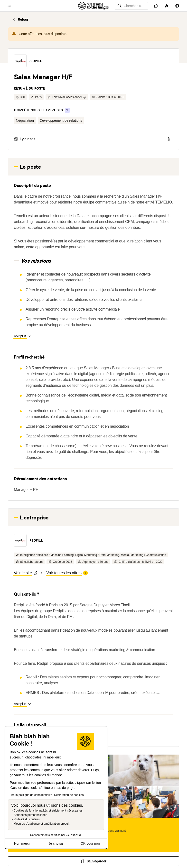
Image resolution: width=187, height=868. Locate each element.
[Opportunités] (167, 6)
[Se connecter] (177, 6)
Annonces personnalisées (30, 815)
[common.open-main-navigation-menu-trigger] (9, 6)
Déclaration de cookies (69, 795)
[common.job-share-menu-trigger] (168, 139)
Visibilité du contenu (27, 819)
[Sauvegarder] (93, 861)
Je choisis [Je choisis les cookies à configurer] (56, 843)
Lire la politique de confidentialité (31, 795)
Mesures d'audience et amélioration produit (42, 824)
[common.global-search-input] (131, 6)
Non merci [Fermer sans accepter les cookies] (22, 843)
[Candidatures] (156, 6)
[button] (20, 61)
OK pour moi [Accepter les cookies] (90, 843)
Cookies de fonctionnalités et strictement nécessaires (48, 811)
